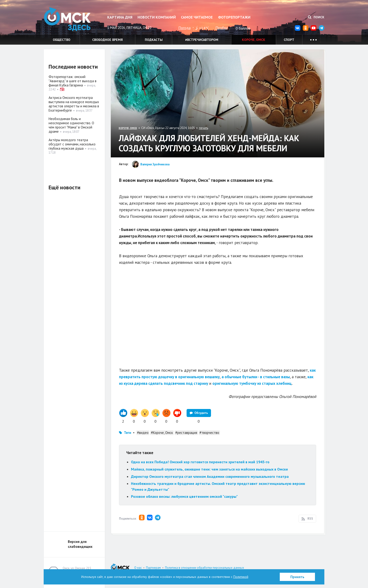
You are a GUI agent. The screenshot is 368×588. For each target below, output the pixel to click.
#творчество (209, 433)
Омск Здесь (67, 19)
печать (204, 128)
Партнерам (153, 568)
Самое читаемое (197, 17)
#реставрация (186, 433)
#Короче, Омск (162, 433)
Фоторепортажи (234, 17)
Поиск (316, 17)
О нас (138, 568)
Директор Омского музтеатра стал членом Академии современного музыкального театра (210, 476)
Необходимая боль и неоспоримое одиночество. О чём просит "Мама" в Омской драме (71, 125)
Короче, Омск (254, 40)
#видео (143, 433)
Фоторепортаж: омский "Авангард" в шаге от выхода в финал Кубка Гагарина (73, 81)
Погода (184, 28)
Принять (297, 577)
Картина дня (120, 17)
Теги (128, 433)
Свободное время (107, 40)
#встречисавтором (202, 40)
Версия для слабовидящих (80, 544)
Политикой (241, 577)
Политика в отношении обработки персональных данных (205, 568)
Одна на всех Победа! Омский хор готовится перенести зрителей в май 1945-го (200, 462)
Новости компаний (157, 17)
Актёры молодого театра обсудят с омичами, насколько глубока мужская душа (72, 144)
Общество (62, 40)
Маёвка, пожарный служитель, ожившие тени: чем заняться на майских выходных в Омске (209, 469)
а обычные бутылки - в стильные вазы (256, 377)
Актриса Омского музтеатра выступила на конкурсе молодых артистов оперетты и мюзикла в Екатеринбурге (74, 104)
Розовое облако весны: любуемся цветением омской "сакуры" (184, 496)
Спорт (289, 40)
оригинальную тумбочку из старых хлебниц (252, 383)
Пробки (222, 28)
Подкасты (154, 40)
